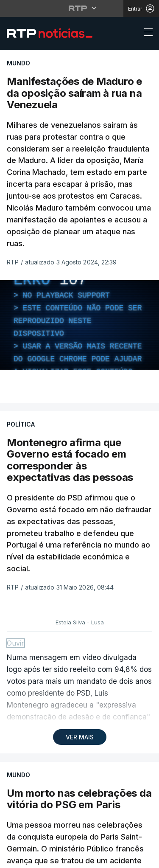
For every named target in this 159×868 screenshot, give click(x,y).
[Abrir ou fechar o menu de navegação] (146, 34)
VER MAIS (80, 737)
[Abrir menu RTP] (79, 8)
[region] (79, 325)
